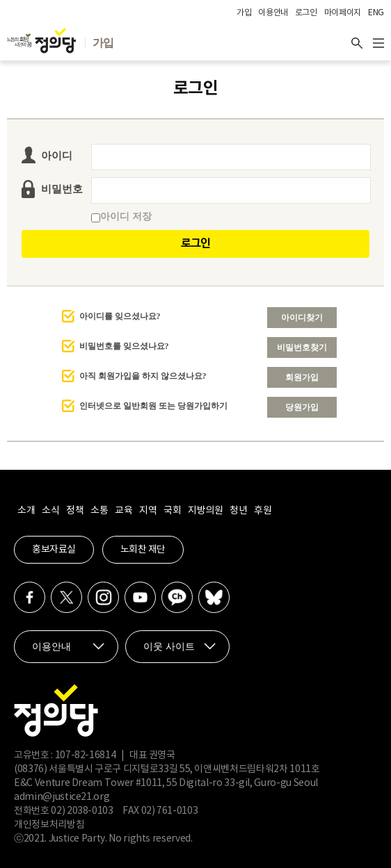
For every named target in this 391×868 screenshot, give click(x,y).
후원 (263, 511)
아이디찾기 (302, 318)
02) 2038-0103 (82, 811)
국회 (172, 511)
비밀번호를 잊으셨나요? (124, 346)
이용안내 (273, 13)
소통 (99, 511)
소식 (50, 511)
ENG (376, 13)
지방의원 (205, 511)
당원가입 (302, 407)
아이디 (57, 156)
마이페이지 (343, 13)
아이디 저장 (121, 216)
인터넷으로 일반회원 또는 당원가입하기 (153, 406)
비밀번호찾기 (302, 347)
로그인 (306, 13)
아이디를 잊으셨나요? (120, 316)
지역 (148, 511)
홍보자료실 (54, 550)
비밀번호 (62, 189)
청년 (238, 511)
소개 (26, 511)
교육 (123, 511)
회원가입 (302, 377)
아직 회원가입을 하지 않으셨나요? (143, 376)
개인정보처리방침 (49, 825)
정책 (75, 511)
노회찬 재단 (143, 550)
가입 (244, 13)
